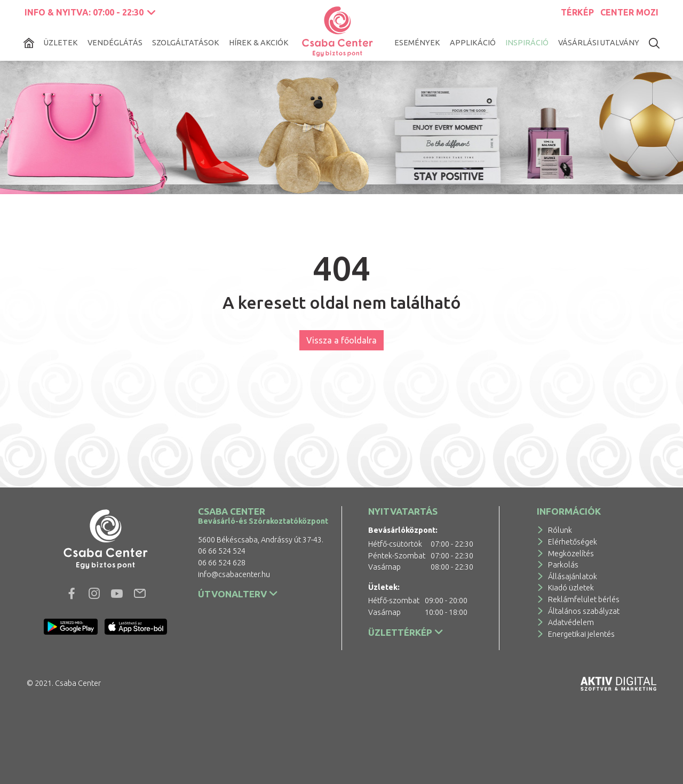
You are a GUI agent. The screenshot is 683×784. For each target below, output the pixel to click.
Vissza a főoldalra (341, 340)
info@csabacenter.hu (234, 574)
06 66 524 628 (222, 563)
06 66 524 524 (222, 551)
